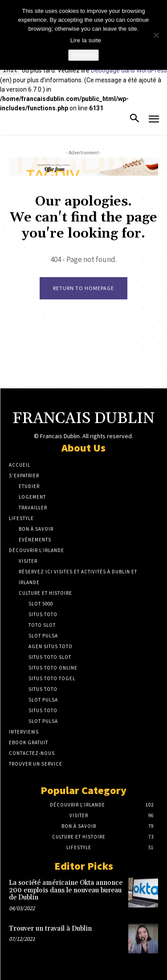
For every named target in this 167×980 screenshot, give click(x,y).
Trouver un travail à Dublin (50, 929)
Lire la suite (86, 40)
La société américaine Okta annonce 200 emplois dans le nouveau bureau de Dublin (66, 890)
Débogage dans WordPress (129, 71)
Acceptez (83, 55)
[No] (156, 35)
